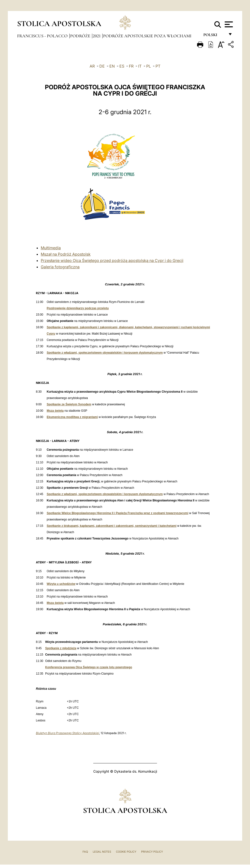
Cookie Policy (126, 852)
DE (102, 66)
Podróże (81, 36)
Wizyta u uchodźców (61, 584)
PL (149, 66)
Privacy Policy (152, 852)
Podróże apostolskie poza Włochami (147, 36)
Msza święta (55, 411)
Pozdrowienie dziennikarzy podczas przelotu (78, 308)
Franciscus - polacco (43, 36)
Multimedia (51, 248)
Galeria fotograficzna (60, 267)
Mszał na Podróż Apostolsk (66, 254)
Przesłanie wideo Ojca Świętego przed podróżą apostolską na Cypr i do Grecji (112, 260)
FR (131, 66)
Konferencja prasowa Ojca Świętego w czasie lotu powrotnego (89, 667)
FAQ (85, 852)
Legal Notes (102, 852)
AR (92, 66)
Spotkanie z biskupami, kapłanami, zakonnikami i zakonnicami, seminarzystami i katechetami (112, 526)
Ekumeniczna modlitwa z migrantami (72, 417)
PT (158, 66)
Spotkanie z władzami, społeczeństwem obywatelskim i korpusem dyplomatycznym (105, 353)
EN (112, 66)
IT (140, 66)
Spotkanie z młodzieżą (61, 648)
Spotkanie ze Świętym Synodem (69, 404)
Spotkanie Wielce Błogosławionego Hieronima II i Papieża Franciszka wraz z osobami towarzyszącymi (117, 513)
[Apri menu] (228, 24)
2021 (97, 36)
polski (214, 36)
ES (122, 66)
